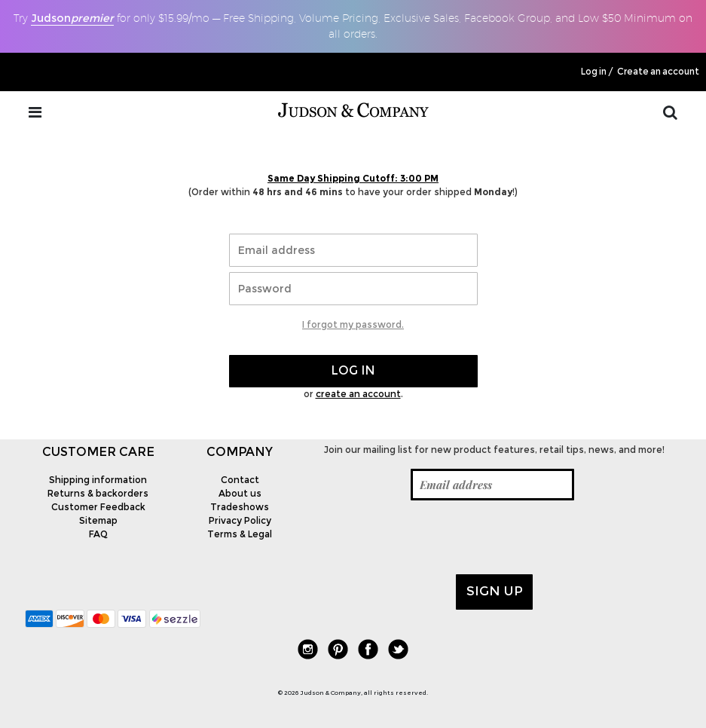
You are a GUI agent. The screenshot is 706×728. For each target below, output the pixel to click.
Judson (72, 18)
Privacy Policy (240, 520)
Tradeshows (240, 507)
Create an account (658, 72)
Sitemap (98, 520)
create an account (358, 394)
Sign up (495, 591)
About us (240, 493)
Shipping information (98, 480)
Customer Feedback (98, 507)
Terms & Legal (240, 534)
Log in (594, 72)
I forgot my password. (353, 324)
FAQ (98, 534)
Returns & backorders (98, 493)
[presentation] (422, 537)
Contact (240, 480)
